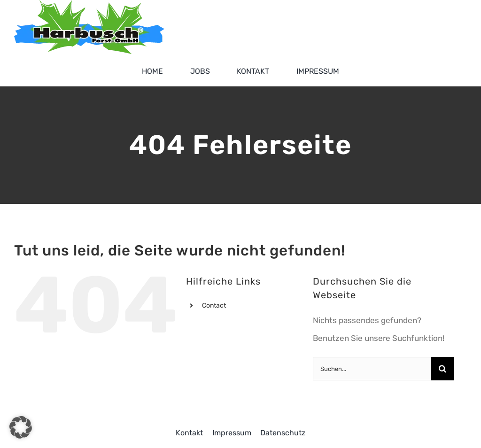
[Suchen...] (372, 369)
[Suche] (442, 369)
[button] (21, 427)
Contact (214, 305)
